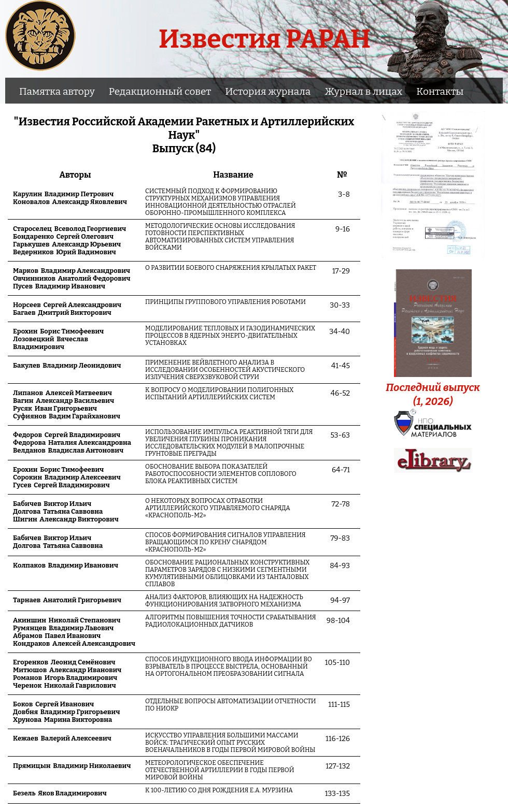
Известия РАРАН (265, 39)
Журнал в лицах (363, 91)
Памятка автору (57, 91)
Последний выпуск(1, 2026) (433, 387)
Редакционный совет (160, 91)
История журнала (268, 91)
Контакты (440, 91)
